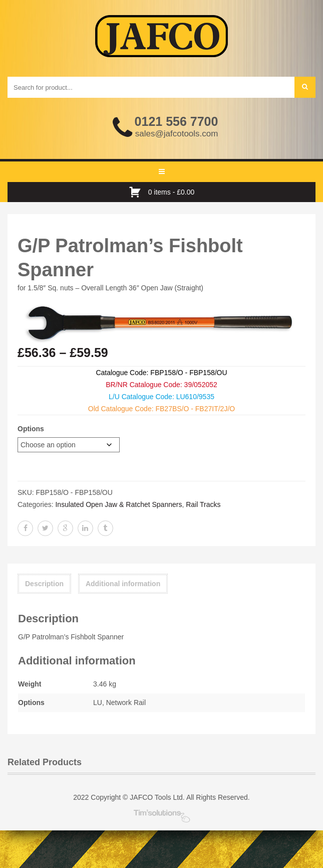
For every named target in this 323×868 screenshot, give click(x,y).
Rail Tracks (203, 504)
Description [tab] (44, 584)
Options (31, 429)
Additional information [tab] (123, 584)
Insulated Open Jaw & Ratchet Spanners (118, 504)
